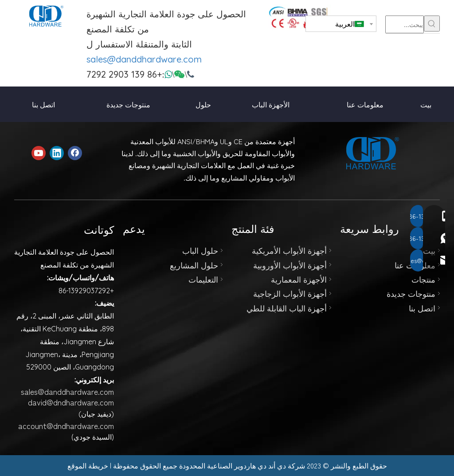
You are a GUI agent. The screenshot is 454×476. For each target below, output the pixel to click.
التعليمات (203, 279)
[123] (299, 18)
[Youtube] (39, 153)
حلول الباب (200, 250)
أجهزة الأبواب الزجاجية (290, 293)
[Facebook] (75, 153)
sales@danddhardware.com (144, 59)
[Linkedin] (57, 153)
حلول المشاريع (194, 265)
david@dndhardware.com (71, 402)
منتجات (423, 279)
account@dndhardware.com (66, 425)
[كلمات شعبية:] (432, 24)
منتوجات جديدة (411, 293)
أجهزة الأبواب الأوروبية (290, 265)
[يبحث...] (405, 24)
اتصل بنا (422, 308)
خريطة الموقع (88, 465)
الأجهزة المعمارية (299, 279)
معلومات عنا (415, 265)
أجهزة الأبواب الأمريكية (289, 250)
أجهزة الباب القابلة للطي (287, 308)
